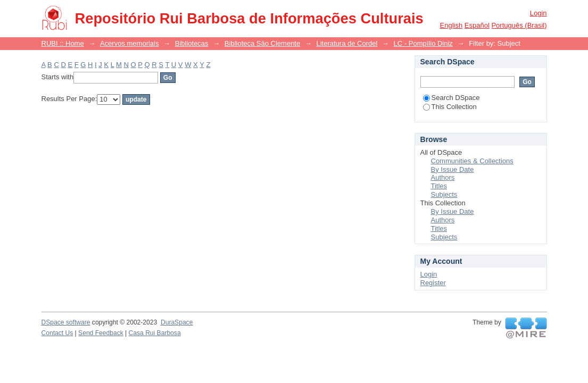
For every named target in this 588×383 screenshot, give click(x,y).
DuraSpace (177, 322)
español (477, 25)
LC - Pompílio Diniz (423, 43)
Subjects (444, 194)
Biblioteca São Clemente (262, 43)
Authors (443, 177)
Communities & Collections (472, 161)
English (452, 25)
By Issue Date (453, 169)
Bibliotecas (192, 43)
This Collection (450, 107)
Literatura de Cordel (347, 43)
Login (539, 13)
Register (433, 283)
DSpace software (66, 322)
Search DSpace (452, 98)
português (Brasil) (519, 25)
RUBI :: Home (63, 43)
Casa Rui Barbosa (155, 333)
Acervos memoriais (130, 43)
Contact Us (57, 333)
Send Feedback (101, 333)
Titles (439, 186)
